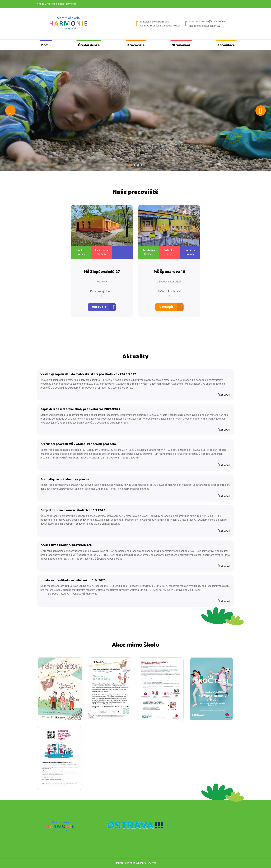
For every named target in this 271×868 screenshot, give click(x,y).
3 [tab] (138, 165)
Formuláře (226, 45)
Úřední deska (89, 45)
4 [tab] (142, 165)
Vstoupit (99, 307)
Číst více (224, 395)
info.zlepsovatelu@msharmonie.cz (209, 21)
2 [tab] (135, 165)
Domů (46, 45)
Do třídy (81, 254)
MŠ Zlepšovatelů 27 (102, 272)
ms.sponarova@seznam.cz (205, 26)
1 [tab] (130, 165)
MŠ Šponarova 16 (169, 272)
